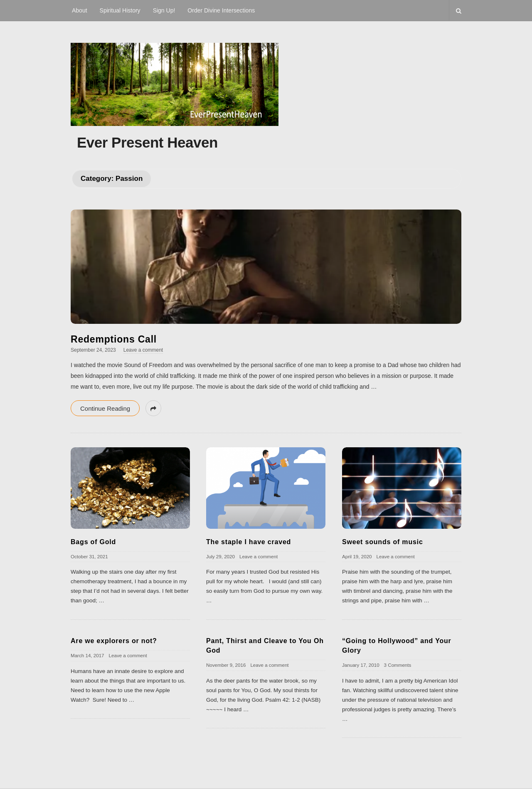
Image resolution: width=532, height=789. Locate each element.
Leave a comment (143, 350)
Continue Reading (105, 408)
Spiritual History (120, 10)
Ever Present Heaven (147, 142)
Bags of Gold (93, 542)
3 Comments (398, 665)
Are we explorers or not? (114, 641)
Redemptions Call (114, 339)
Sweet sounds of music (383, 542)
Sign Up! (164, 10)
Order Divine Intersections (221, 10)
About (80, 10)
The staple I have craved (249, 542)
